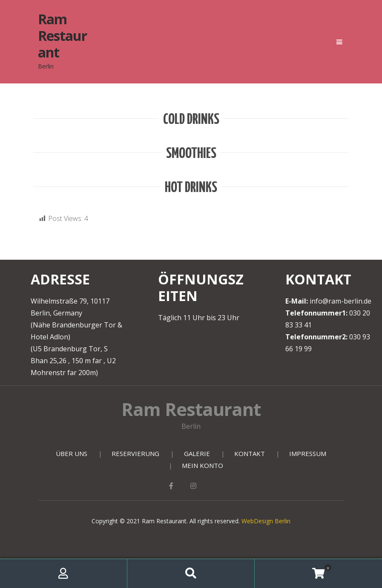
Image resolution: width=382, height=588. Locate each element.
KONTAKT (250, 453)
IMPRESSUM (308, 453)
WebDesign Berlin (266, 521)
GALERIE (197, 453)
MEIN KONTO (202, 465)
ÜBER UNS (72, 453)
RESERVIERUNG (135, 453)
